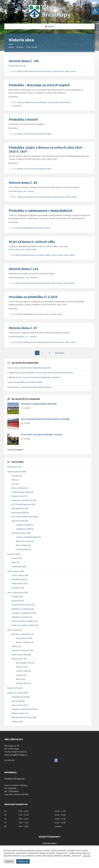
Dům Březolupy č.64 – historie (21, 191)
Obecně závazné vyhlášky (23, 621)
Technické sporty (19, 533)
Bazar (14, 562)
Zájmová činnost (14, 472)
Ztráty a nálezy (18, 575)
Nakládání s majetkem (21, 609)
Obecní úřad (13, 571)
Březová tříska (18, 488)
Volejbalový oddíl (23, 529)
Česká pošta (17, 566)
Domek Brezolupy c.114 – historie (23, 277)
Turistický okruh (23, 638)
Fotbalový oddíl (23, 525)
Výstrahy (15, 588)
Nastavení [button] (9, 861)
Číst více (87, 856)
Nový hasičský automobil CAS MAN (28, 382)
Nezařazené (12, 467)
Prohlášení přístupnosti (14, 779)
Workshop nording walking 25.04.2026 (39, 404)
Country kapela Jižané (21, 492)
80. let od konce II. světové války (23, 249)
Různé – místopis (23, 642)
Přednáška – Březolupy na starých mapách (39, 85)
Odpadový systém (20, 617)
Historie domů (45, 71)
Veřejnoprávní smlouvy (21, 605)
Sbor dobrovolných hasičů (23, 517)
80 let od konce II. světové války (32, 242)
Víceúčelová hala (19, 697)
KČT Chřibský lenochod (22, 504)
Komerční (11, 554)
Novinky (20, 47)
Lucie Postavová (31, 134)
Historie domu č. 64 (23, 183)
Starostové (21, 667)
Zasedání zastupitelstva (22, 613)
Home (11, 47)
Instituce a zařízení (15, 693)
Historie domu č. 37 (23, 328)
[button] (95, 11)
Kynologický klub (19, 512)
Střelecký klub (22, 549)
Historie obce (58, 71)
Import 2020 (12, 688)
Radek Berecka (30, 71)
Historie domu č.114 (23, 269)
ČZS (13, 484)
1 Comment (17, 106)
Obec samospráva (15, 592)
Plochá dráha (22, 545)
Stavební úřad (18, 579)
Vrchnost (20, 675)
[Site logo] (50, 18)
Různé (19, 679)
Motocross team (23, 541)
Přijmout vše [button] (23, 861)
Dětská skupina (18, 713)
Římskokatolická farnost (22, 717)
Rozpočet (16, 601)
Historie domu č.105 (17, 66)
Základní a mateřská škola (23, 709)
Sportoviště (17, 701)
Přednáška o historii (23, 119)
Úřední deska (17, 583)
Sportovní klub (18, 521)
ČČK (13, 480)
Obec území (32, 47)
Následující (60, 353)
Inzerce (15, 558)
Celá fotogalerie (15, 450)
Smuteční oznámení (20, 650)
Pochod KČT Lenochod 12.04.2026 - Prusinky (42, 435)
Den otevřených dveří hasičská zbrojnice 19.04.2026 (45, 419)
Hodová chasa (18, 496)
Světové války (44, 255)
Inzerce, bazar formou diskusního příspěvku (32, 368)
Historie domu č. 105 (24, 61)
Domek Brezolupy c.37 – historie (23, 337)
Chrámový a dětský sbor (22, 500)
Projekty (15, 597)
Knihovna (16, 722)
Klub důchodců (18, 508)
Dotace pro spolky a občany (24, 625)
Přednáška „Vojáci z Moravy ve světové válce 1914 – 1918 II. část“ (46, 149)
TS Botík (15, 476)
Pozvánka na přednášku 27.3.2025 (33, 297)
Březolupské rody (24, 663)
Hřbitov (15, 646)
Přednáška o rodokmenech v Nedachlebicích (41, 211)
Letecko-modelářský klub (27, 537)
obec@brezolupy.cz (18, 755)
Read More (13, 97)
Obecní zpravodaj (19, 655)
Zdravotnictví (17, 705)
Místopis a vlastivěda (49, 102)
